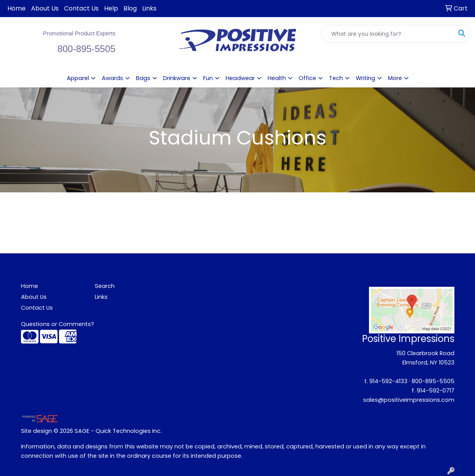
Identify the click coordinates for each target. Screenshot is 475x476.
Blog (130, 8)
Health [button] (277, 78)
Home (17, 8)
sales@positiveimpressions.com (409, 400)
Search (105, 286)
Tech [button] (336, 78)
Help (111, 8)
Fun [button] (208, 78)
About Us (45, 8)
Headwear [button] (240, 78)
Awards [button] (112, 78)
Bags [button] (143, 78)
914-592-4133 (388, 381)
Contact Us (81, 8)
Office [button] (307, 78)
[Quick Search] (388, 34)
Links (149, 8)
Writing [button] (365, 78)
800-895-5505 (433, 381)
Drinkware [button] (177, 78)
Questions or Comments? (57, 324)
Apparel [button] (78, 78)
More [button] (395, 78)
